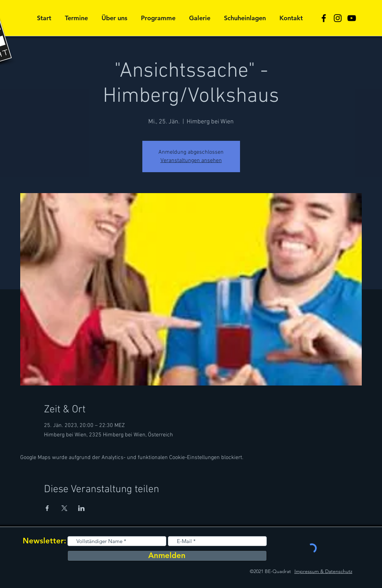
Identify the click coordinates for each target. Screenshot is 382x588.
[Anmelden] (167, 556)
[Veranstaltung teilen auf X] (64, 508)
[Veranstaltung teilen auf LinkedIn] (81, 508)
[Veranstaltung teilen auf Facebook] (47, 508)
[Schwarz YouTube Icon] (352, 18)
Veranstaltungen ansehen (191, 161)
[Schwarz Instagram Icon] (338, 18)
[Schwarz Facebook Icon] (324, 18)
